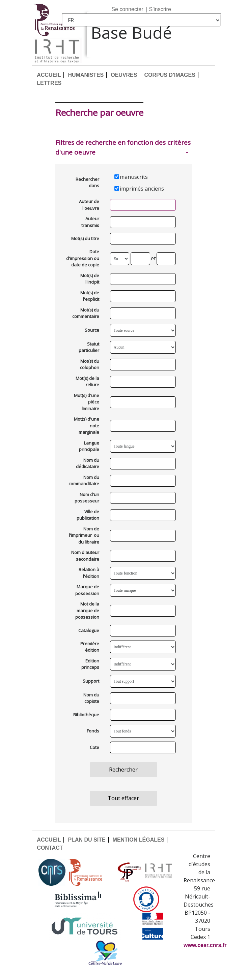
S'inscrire (160, 9)
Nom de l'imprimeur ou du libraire (84, 535)
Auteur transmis (90, 222)
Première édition (90, 647)
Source (92, 330)
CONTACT (50, 848)
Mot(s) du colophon (90, 364)
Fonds (93, 731)
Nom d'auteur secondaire (85, 556)
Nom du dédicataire (88, 463)
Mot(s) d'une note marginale (87, 426)
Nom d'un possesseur (87, 498)
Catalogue (89, 630)
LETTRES (49, 83)
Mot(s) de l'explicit (90, 296)
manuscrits (134, 177)
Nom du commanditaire (84, 481)
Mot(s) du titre (85, 238)
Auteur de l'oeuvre (89, 205)
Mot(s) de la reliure (87, 382)
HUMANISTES (86, 75)
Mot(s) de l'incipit (90, 279)
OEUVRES (124, 75)
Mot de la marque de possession (87, 610)
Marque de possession (87, 590)
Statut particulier (89, 347)
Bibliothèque (86, 715)
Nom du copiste (91, 698)
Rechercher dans (87, 183)
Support (91, 681)
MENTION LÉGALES (139, 840)
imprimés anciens (142, 189)
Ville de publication (88, 515)
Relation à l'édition (89, 573)
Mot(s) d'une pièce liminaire (87, 402)
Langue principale (89, 446)
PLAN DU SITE (87, 840)
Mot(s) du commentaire (86, 313)
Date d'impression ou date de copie (83, 258)
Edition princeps (90, 664)
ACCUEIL (49, 75)
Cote (94, 747)
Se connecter (127, 9)
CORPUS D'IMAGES (170, 75)
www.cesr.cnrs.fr (205, 945)
